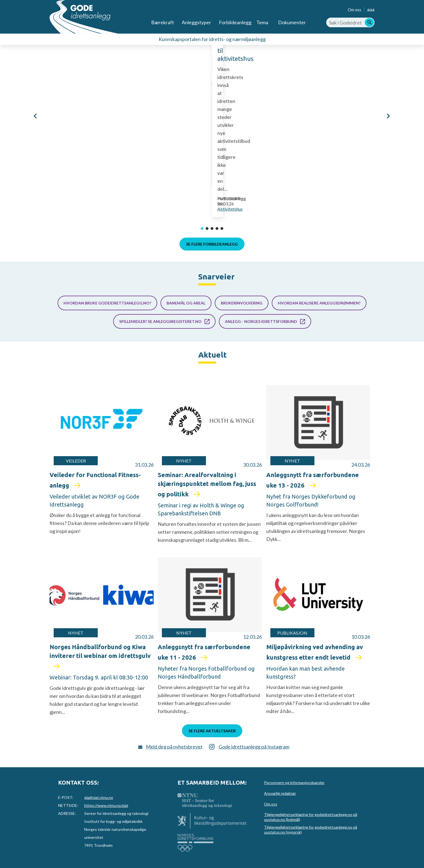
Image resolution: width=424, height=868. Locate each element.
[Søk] (369, 22)
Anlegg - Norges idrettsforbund (261, 321)
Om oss (354, 10)
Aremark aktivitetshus (149, 164)
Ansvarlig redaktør (280, 793)
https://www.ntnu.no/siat (106, 805)
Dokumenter (292, 22)
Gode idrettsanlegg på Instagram (254, 747)
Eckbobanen (389, 146)
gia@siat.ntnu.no (99, 797)
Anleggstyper (196, 22)
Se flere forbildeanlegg (212, 244)
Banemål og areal (186, 303)
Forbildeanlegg (235, 22)
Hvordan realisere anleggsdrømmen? (319, 303)
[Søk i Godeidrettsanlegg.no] (350, 22)
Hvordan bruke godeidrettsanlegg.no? (107, 303)
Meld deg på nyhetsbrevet (174, 747)
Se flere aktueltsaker (212, 731)
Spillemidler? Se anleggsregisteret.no (160, 321)
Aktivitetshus (154, 209)
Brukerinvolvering (242, 303)
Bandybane (403, 173)
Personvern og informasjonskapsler (294, 783)
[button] (36, 116)
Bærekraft (163, 22)
